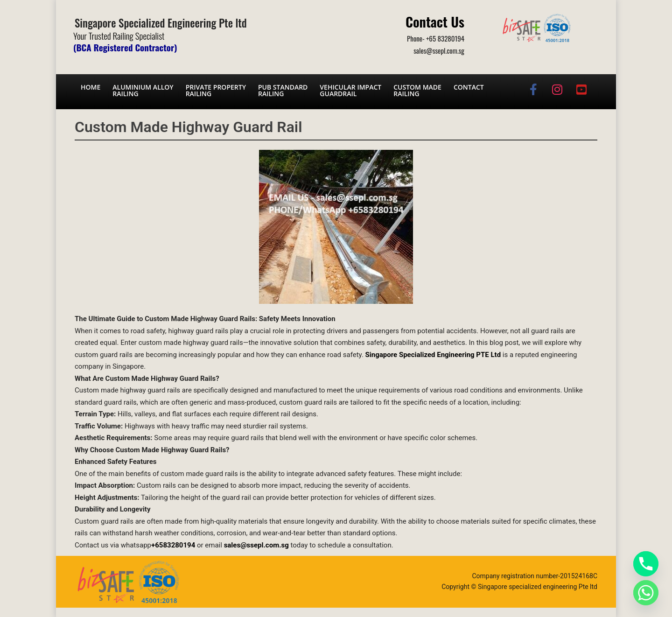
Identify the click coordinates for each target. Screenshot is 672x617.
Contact (469, 87)
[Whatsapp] (646, 593)
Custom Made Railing (417, 90)
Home (91, 87)
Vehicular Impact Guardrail (350, 90)
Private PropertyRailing (216, 90)
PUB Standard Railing (283, 90)
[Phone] (646, 564)
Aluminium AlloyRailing (143, 90)
